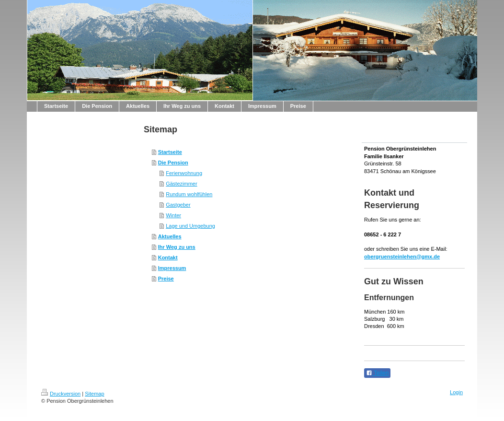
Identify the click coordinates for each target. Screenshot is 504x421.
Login (456, 392)
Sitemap (94, 394)
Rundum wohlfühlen (189, 194)
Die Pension (173, 163)
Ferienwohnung (184, 173)
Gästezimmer (181, 184)
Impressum (172, 268)
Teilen (377, 373)
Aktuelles (170, 236)
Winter (173, 215)
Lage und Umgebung (190, 226)
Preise (166, 279)
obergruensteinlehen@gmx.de (402, 257)
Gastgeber (178, 205)
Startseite (170, 152)
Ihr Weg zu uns (177, 247)
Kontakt (168, 257)
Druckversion (61, 394)
